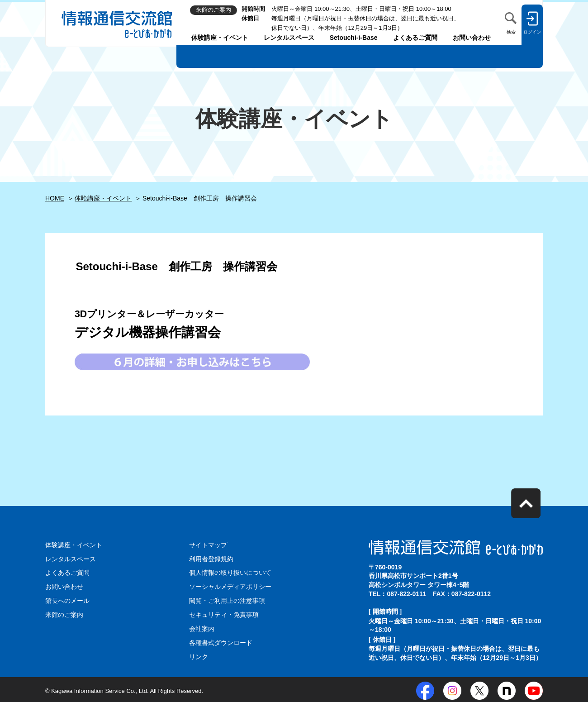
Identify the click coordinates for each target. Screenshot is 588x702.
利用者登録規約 (211, 559)
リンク (199, 655)
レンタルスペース (289, 38)
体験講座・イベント (220, 38)
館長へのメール (67, 600)
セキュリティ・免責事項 (224, 614)
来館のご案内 (64, 614)
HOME (55, 198)
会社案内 (202, 627)
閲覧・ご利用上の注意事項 (227, 600)
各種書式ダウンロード (221, 641)
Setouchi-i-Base (354, 38)
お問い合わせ (472, 38)
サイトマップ (208, 545)
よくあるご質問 (415, 38)
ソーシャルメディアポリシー (230, 586)
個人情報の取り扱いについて (230, 572)
